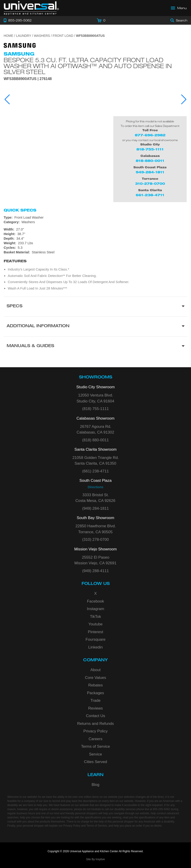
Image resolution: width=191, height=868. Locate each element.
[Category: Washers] (95, 222)
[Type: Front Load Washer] (95, 217)
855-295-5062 (161, 809)
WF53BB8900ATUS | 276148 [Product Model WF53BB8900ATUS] (28, 79)
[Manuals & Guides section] (95, 346)
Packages (96, 693)
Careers (95, 739)
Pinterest (95, 632)
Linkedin (95, 647)
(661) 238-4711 (95, 471)
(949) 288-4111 (95, 571)
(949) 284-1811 (95, 508)
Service (96, 754)
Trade (95, 701)
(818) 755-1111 (95, 409)
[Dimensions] (95, 236)
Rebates (95, 685)
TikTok (96, 617)
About (95, 670)
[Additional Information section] (95, 326)
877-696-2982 (150, 135)
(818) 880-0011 (95, 440)
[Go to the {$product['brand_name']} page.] (20, 45)
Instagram (95, 609)
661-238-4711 (150, 195)
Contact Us (95, 716)
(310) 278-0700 (95, 540)
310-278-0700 (150, 184)
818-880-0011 (150, 161)
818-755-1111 (150, 149)
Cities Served (95, 762)
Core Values (95, 678)
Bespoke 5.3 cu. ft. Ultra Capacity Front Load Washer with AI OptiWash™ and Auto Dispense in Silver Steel (88, 66)
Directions (95, 487)
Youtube (95, 624)
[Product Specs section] (95, 307)
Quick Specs (20, 210)
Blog (95, 785)
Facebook (96, 601)
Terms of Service (96, 746)
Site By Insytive (95, 859)
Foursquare (96, 639)
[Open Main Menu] (179, 8)
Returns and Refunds (96, 724)
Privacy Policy (95, 731)
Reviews (95, 708)
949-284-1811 (150, 172)
